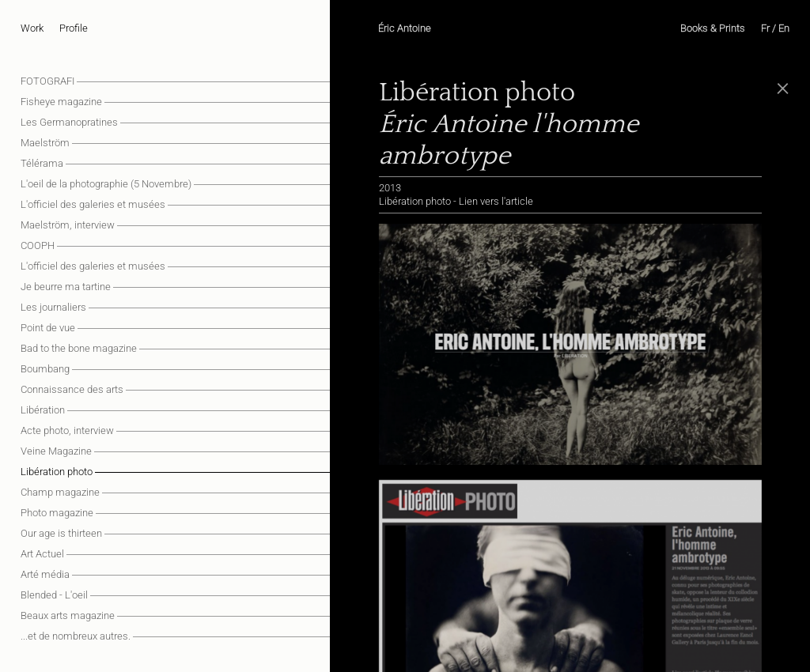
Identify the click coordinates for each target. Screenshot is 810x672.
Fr (765, 28)
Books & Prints (713, 28)
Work (32, 28)
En (784, 28)
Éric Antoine (405, 28)
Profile (74, 28)
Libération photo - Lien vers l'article (456, 201)
